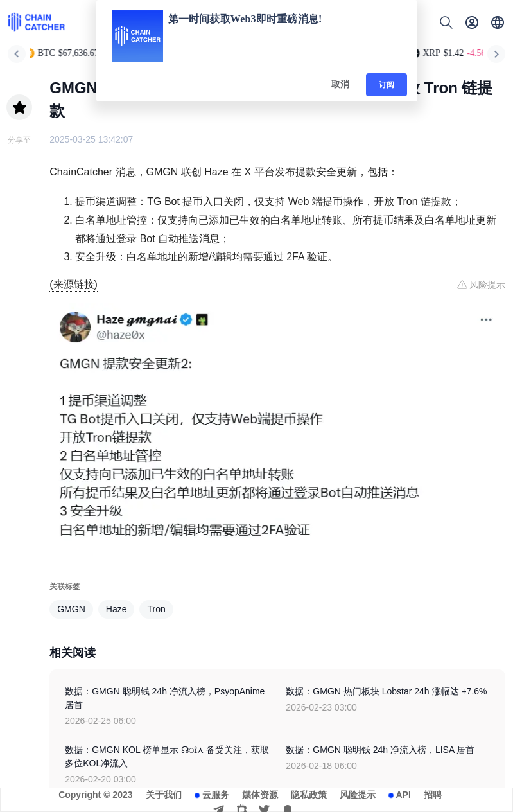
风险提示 (358, 795)
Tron (156, 609)
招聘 (433, 795)
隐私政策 (309, 795)
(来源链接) (74, 284)
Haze (117, 609)
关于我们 (164, 795)
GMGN (71, 609)
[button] (498, 22)
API (404, 795)
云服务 (216, 795)
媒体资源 (260, 795)
